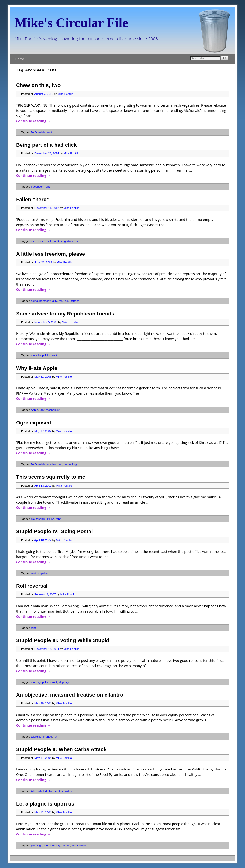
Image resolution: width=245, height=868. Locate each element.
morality (36, 355)
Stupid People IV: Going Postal (54, 531)
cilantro (48, 736)
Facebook (37, 187)
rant (50, 132)
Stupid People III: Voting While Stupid (63, 640)
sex (67, 301)
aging (35, 301)
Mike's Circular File (71, 23)
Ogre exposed (33, 423)
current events (40, 241)
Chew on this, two (38, 85)
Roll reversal (32, 586)
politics (46, 355)
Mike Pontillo (66, 94)
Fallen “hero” (33, 199)
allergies (36, 736)
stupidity (42, 573)
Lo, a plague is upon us (45, 804)
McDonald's (38, 132)
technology (53, 410)
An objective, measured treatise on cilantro (70, 695)
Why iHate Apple (37, 368)
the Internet (79, 845)
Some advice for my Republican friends (65, 314)
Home (20, 59)
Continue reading (33, 121)
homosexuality (48, 301)
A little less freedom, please (50, 254)
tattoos (75, 301)
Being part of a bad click (46, 145)
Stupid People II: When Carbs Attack (61, 749)
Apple (34, 410)
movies (52, 464)
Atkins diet (37, 791)
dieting (49, 791)
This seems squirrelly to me (51, 477)
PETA (51, 519)
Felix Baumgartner (62, 241)
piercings (37, 845)
